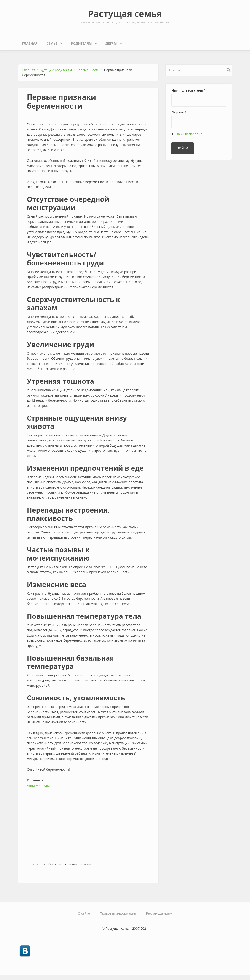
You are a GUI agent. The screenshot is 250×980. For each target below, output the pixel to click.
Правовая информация (118, 913)
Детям (112, 42)
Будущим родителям (56, 70)
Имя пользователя (188, 90)
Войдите (35, 864)
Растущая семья (125, 13)
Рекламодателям (159, 913)
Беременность (88, 70)
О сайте (84, 913)
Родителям (82, 42)
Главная (30, 43)
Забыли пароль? (189, 134)
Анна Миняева (38, 785)
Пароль (179, 112)
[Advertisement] (88, 820)
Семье (53, 42)
